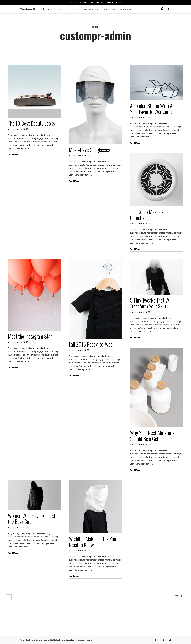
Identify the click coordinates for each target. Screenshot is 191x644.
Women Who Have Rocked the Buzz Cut (31, 518)
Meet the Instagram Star (30, 336)
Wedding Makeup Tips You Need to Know (93, 542)
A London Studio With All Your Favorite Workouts (152, 109)
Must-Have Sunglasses (90, 150)
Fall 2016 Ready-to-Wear (92, 344)
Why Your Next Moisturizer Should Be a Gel (154, 436)
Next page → (179, 596)
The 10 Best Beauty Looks (31, 123)
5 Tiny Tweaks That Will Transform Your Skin (151, 303)
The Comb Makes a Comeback (147, 215)
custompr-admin (15, 129)
